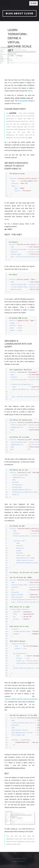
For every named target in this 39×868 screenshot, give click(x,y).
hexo (24, 859)
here (30, 138)
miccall (22, 861)
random (32, 310)
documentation (23, 101)
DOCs (30, 91)
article (7, 219)
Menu (35, 3)
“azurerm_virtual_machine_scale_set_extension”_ (21, 699)
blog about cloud (20, 13)
